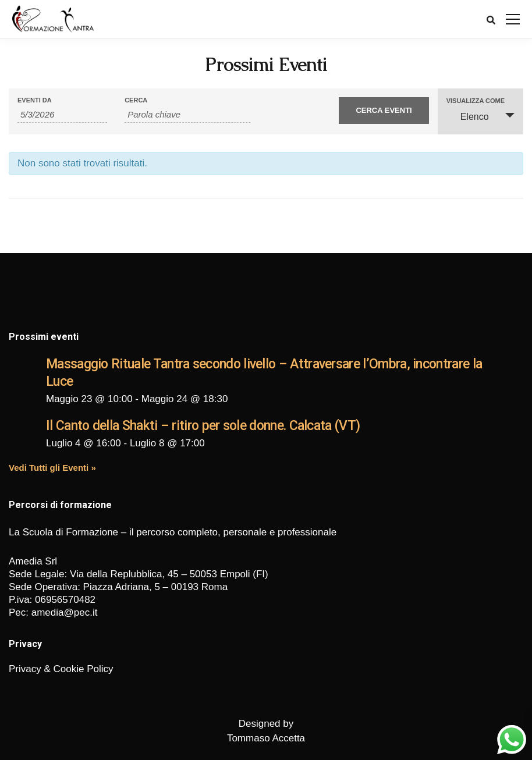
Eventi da (35, 100)
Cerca (136, 100)
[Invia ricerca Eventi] (384, 111)
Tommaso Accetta (266, 738)
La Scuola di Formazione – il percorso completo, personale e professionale (173, 532)
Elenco (468, 116)
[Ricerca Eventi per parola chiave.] (187, 115)
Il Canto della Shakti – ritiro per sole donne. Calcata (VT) (203, 426)
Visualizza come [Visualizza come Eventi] (476, 101)
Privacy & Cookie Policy (61, 669)
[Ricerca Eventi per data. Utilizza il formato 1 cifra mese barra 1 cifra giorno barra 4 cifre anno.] (62, 115)
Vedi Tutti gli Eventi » (52, 468)
